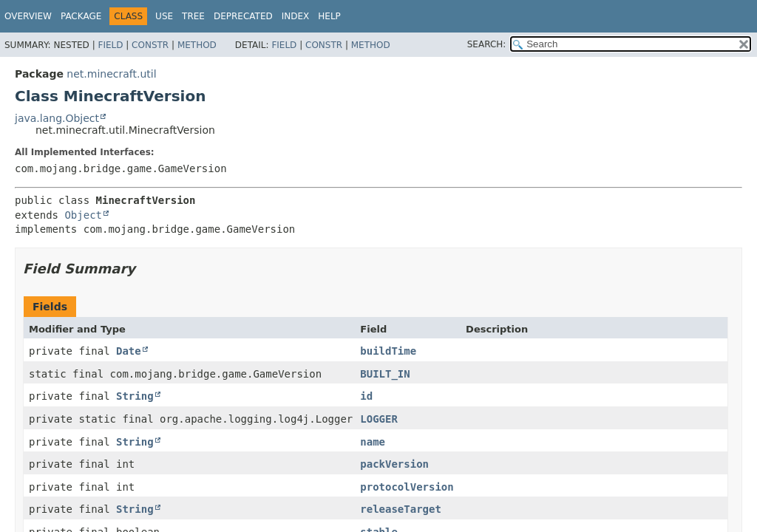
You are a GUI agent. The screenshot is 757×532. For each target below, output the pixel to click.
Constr (150, 45)
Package (81, 16)
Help (329, 16)
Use (164, 16)
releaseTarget (401, 509)
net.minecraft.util (111, 74)
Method (197, 45)
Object (83, 215)
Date (129, 351)
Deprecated (243, 16)
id (366, 396)
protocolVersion (407, 487)
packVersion (394, 464)
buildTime (388, 351)
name (373, 442)
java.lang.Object (57, 118)
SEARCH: (487, 44)
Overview (28, 16)
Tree (193, 16)
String (135, 396)
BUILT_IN (385, 374)
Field (110, 45)
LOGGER (379, 419)
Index (296, 16)
